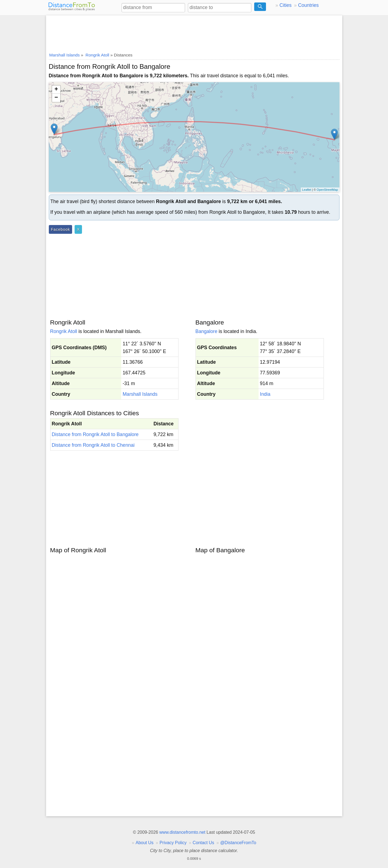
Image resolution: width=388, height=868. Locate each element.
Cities (285, 5)
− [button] (56, 98)
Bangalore (206, 331)
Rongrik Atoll (64, 331)
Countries (308, 5)
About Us (144, 843)
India (265, 394)
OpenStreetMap (327, 190)
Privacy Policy (173, 843)
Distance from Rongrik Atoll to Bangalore (95, 434)
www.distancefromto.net (182, 832)
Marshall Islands (140, 394)
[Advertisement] (194, 32)
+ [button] (56, 90)
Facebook (61, 229)
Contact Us (203, 843)
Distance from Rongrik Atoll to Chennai (93, 445)
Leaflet (307, 190)
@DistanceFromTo (238, 843)
